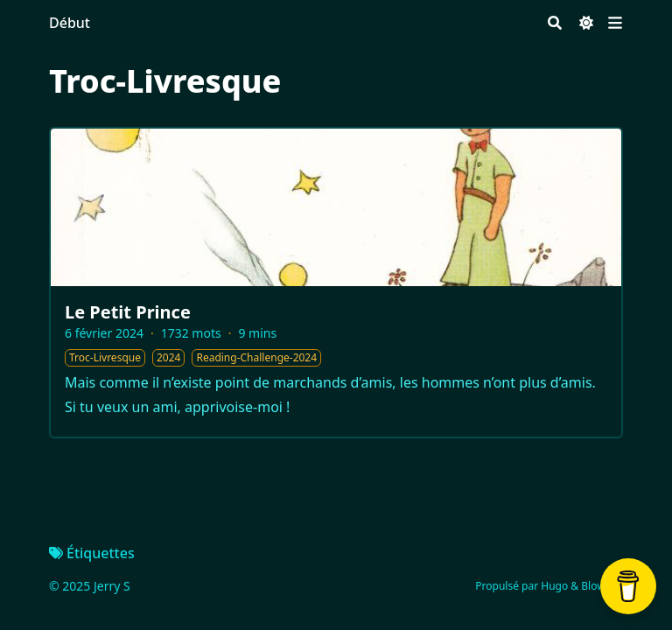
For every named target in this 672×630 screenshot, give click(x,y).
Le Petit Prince (128, 312)
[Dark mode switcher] (586, 23)
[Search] (555, 23)
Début (70, 23)
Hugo (554, 586)
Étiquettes (92, 553)
